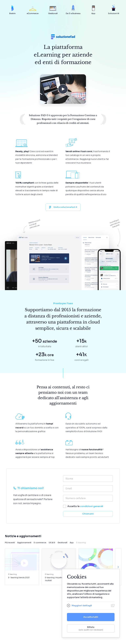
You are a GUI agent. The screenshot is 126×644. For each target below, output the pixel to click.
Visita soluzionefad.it (63, 207)
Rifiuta (91, 628)
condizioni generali (92, 506)
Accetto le (85, 506)
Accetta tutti (91, 617)
